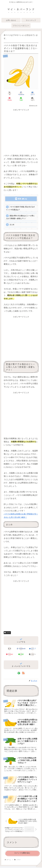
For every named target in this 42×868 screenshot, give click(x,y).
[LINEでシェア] (21, 99)
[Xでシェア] (10, 93)
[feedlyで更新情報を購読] (19, 673)
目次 (20, 199)
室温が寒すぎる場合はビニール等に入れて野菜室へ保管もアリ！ (20, 217)
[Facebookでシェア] (21, 93)
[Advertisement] (21, 133)
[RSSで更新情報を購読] (23, 673)
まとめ (12, 225)
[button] (32, 99)
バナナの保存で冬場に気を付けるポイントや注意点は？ (20, 208)
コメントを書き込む (22, 853)
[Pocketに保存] (10, 99)
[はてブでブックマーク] (32, 93)
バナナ (7, 633)
